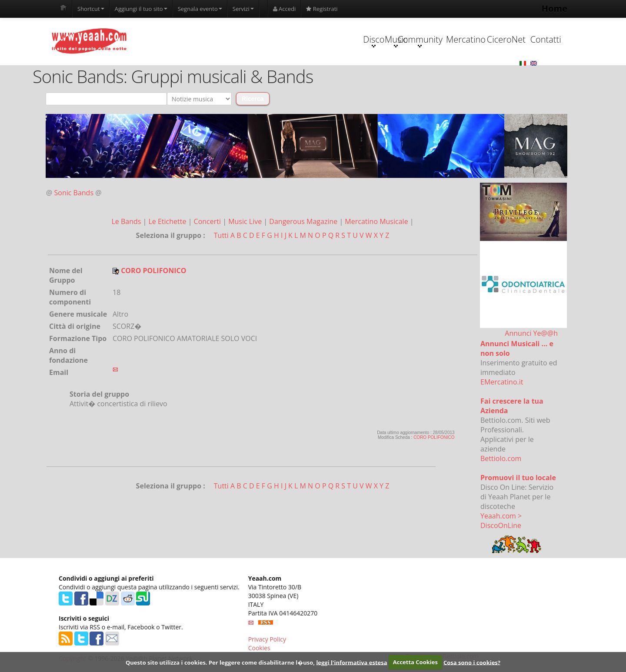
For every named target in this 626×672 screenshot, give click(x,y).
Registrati (322, 9)
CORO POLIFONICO (434, 438)
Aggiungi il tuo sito (141, 9)
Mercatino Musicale (377, 222)
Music (304, 41)
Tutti (221, 236)
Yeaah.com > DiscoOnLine (501, 521)
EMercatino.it (502, 382)
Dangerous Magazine (304, 222)
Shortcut (91, 9)
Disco (249, 41)
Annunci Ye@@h (531, 334)
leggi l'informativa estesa (351, 662)
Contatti (523, 40)
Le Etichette (168, 222)
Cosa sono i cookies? (472, 662)
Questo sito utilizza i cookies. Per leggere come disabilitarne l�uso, (220, 662)
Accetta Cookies (415, 662)
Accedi (285, 9)
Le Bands (127, 222)
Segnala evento (200, 9)
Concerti (208, 222)
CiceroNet (468, 40)
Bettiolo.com (501, 459)
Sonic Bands (74, 193)
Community (358, 41)
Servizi (243, 9)
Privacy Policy (267, 640)
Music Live (246, 222)
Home (554, 8)
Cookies (259, 648)
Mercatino (414, 40)
